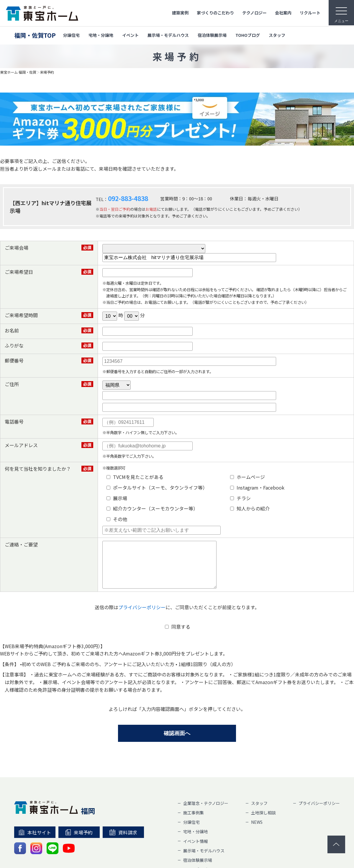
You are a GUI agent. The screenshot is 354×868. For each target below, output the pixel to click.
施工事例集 (194, 821)
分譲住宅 (71, 35)
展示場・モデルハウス (168, 35)
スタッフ (277, 35)
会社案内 (283, 13)
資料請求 (123, 841)
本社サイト (35, 841)
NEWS (257, 831)
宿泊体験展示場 (212, 35)
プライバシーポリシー (142, 616)
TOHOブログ (248, 35)
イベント (130, 35)
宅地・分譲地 (101, 35)
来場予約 (47, 72)
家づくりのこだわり (215, 13)
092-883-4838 (128, 198)
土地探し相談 (263, 821)
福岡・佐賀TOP (35, 35)
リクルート (310, 13)
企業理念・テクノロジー (206, 812)
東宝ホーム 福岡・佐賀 (18, 72)
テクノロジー (254, 13)
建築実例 (180, 13)
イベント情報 (196, 850)
